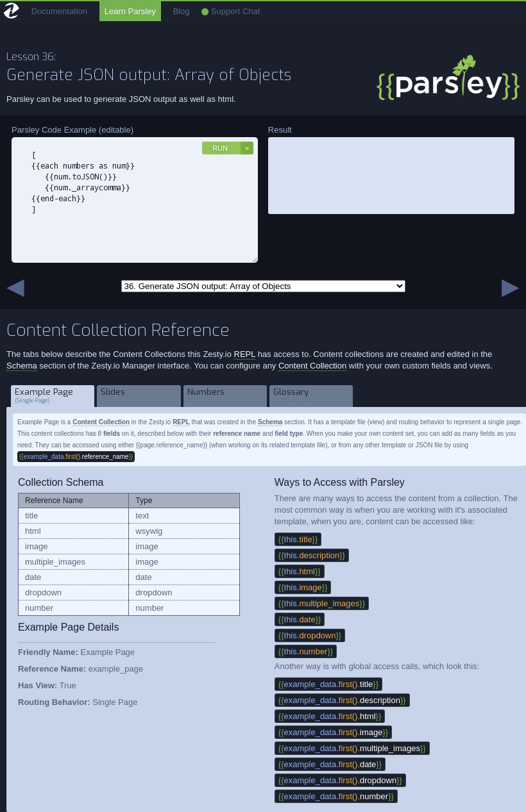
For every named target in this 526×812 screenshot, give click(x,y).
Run (220, 148)
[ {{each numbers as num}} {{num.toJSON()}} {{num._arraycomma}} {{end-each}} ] (135, 200)
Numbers (225, 396)
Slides (139, 396)
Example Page (53, 396)
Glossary (311, 396)
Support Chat (231, 11)
